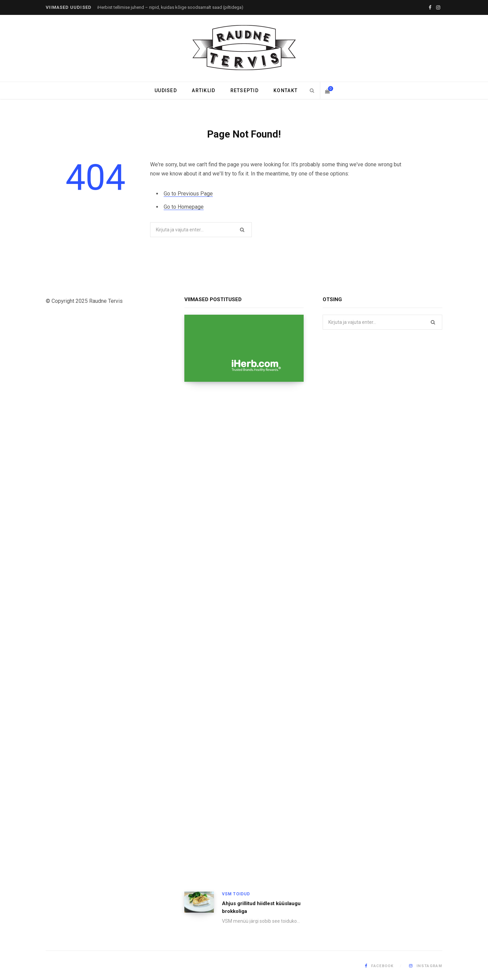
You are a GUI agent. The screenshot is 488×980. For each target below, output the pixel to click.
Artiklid (204, 90)
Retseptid (245, 90)
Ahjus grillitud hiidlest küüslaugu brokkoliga (261, 907)
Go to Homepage (184, 207)
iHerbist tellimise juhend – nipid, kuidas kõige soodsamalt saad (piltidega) (170, 7)
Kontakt (286, 90)
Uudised (166, 90)
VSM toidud (236, 894)
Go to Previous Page (188, 194)
